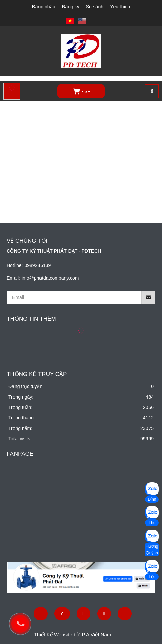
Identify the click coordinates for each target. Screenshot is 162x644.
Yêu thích (120, 7)
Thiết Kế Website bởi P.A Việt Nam (73, 634)
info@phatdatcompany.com (50, 278)
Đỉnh (152, 499)
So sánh (95, 7)
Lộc (152, 577)
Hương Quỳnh (152, 550)
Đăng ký (70, 7)
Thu (152, 523)
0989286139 (37, 265)
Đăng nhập (44, 7)
